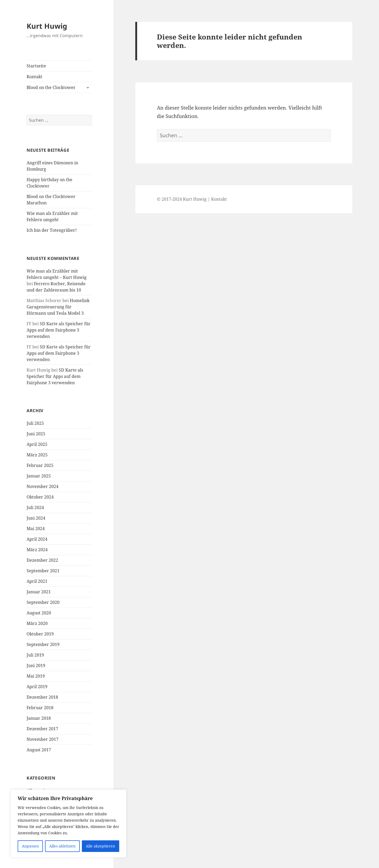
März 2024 (37, 550)
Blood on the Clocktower (51, 87)
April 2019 (37, 687)
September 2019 (43, 644)
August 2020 (39, 613)
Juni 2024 (36, 518)
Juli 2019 (35, 655)
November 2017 (43, 739)
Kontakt (34, 77)
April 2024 (37, 539)
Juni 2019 (36, 665)
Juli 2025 (35, 423)
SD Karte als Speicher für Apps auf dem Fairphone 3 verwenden (59, 330)
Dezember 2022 (42, 560)
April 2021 (37, 581)
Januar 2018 (39, 718)
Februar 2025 (40, 465)
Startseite (36, 66)
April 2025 (37, 444)
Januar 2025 (39, 476)
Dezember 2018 (42, 697)
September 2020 (43, 602)
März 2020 (37, 623)
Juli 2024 (35, 507)
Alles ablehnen (62, 846)
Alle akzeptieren (100, 846)
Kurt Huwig (47, 26)
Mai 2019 (36, 676)
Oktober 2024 (40, 497)
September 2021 (43, 571)
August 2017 (39, 750)
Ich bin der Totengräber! (52, 230)
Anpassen (30, 846)
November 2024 (43, 486)
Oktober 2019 (40, 634)
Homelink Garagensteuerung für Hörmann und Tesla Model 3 (58, 307)
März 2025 (37, 455)
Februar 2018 (40, 708)
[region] (68, 823)
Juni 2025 (36, 434)
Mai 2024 (36, 529)
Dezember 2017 (42, 729)
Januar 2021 (39, 592)
